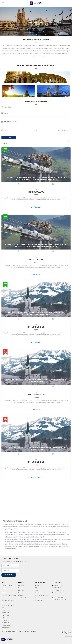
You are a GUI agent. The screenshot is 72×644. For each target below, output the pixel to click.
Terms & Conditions (42, 595)
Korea (3, 610)
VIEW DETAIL (36, 215)
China (3, 598)
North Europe (6, 615)
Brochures (39, 593)
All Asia (4, 590)
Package (21, 585)
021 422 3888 (58, 588)
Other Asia (5, 618)
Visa (20, 593)
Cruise (20, 588)
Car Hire (21, 590)
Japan (3, 608)
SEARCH (9, 137)
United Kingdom (7, 625)
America (4, 593)
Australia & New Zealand (9, 595)
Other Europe (6, 620)
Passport (21, 595)
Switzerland (5, 623)
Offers (37, 588)
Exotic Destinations (8, 605)
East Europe (5, 603)
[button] (36, 114)
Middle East (5, 613)
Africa (3, 588)
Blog (37, 590)
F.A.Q (37, 598)
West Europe (6, 628)
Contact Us (39, 600)
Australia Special (7, 585)
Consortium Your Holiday (10, 600)
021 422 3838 (58, 585)
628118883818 (58, 590)
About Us (38, 585)
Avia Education (23, 598)
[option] (36, 84)
